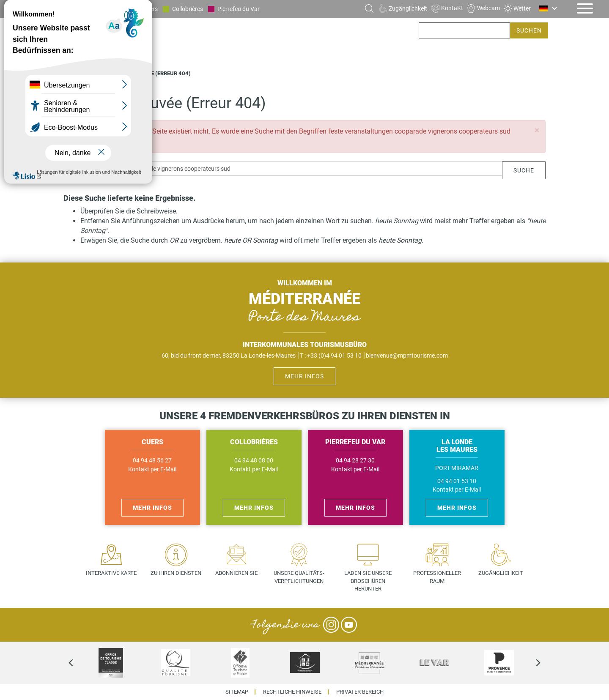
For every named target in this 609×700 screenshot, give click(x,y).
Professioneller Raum (437, 577)
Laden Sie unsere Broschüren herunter (368, 581)
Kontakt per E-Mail (152, 469)
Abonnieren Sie (236, 573)
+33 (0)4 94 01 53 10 (334, 355)
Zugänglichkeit (501, 573)
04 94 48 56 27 (152, 461)
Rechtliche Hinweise (292, 692)
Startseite (79, 73)
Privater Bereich (360, 692)
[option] (111, 663)
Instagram (331, 625)
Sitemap (237, 692)
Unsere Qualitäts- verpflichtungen (299, 577)
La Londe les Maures (101, 9)
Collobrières (188, 9)
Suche (524, 170)
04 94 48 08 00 (254, 461)
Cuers (150, 9)
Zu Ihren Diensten (176, 573)
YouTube (349, 625)
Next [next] (531, 663)
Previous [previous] (78, 663)
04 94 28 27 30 (355, 461)
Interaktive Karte (111, 573)
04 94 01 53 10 (457, 481)
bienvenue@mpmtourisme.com (407, 355)
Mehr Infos (304, 376)
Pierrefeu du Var (239, 9)
